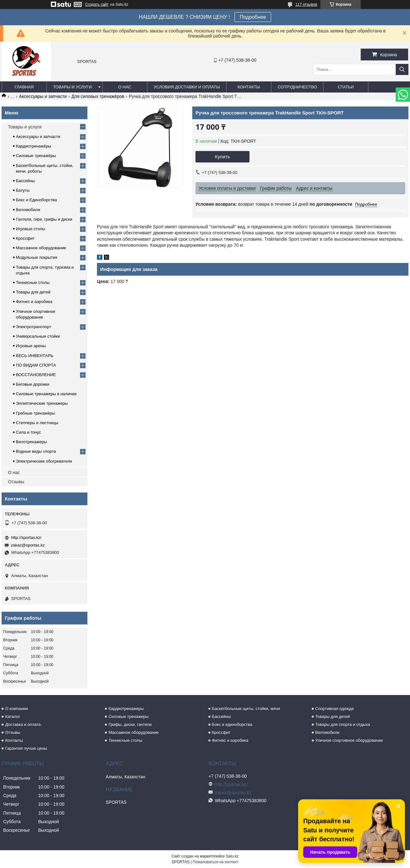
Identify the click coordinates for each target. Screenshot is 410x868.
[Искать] (402, 69)
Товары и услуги (72, 87)
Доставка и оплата (23, 724)
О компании (17, 709)
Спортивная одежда (335, 709)
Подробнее (253, 17)
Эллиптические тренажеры (42, 403)
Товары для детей (33, 292)
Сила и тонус (28, 432)
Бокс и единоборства (232, 724)
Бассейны (25, 181)
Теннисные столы (33, 282)
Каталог (13, 716)
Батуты (23, 190)
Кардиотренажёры (34, 146)
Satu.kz (232, 856)
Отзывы (16, 482)
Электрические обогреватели (44, 461)
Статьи (346, 87)
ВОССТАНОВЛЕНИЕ (36, 375)
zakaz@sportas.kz (28, 545)
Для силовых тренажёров (98, 96)
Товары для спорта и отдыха (343, 724)
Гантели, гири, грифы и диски (44, 219)
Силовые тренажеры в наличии (46, 394)
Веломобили (28, 210)
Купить (222, 157)
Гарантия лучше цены (26, 748)
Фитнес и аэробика (34, 302)
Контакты (249, 87)
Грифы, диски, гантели (130, 724)
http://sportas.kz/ (26, 537)
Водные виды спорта (36, 451)
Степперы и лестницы (37, 423)
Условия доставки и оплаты (187, 87)
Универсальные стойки (38, 336)
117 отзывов (306, 4)
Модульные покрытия (37, 257)
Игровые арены (31, 346)
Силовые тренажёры (36, 156)
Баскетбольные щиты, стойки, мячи (246, 709)
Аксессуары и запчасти (43, 96)
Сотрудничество (297, 87)
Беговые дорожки (33, 384)
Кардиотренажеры (126, 709)
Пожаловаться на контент (215, 862)
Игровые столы (31, 229)
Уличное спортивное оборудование (349, 740)
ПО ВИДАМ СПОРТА (36, 365)
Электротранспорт (34, 327)
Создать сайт (97, 4)
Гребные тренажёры (35, 413)
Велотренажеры (31, 442)
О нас (125, 87)
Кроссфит (25, 238)
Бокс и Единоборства (36, 200)
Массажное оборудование (41, 248)
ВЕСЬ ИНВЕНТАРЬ (35, 356)
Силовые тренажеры (128, 716)
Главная (24, 87)
